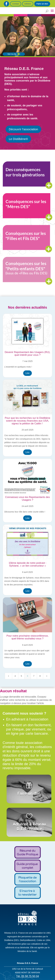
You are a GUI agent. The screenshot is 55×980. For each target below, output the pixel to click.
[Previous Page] (9, 676)
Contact (16, 4)
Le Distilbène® (18, 139)
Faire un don (42, 4)
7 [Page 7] (34, 676)
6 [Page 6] (28, 676)
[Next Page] (47, 676)
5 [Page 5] (21, 676)
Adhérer (28, 4)
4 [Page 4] (15, 676)
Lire (27, 373)
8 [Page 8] (40, 676)
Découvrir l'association (23, 129)
